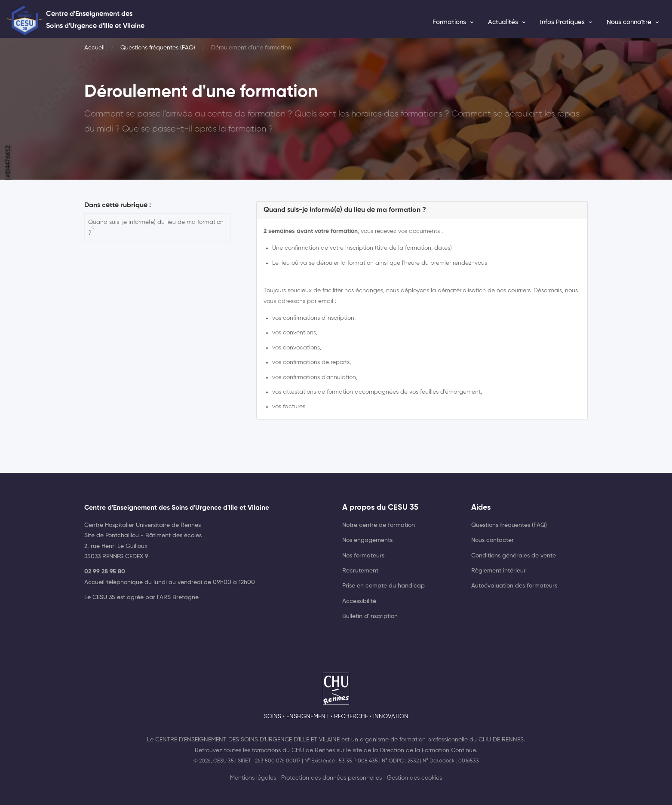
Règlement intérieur (499, 571)
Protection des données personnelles (331, 778)
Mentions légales (253, 778)
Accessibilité (359, 601)
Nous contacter (492, 540)
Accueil (94, 48)
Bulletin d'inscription (370, 616)
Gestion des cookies (414, 778)
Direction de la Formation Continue (428, 750)
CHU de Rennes (501, 740)
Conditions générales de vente (514, 556)
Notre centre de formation (379, 525)
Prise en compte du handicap (384, 586)
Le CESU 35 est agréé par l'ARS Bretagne (141, 597)
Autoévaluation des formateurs (514, 586)
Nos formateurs (363, 556)
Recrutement (360, 571)
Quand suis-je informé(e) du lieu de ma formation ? (156, 227)
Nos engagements (367, 540)
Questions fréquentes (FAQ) (158, 48)
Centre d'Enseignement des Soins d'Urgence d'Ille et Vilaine (247, 740)
